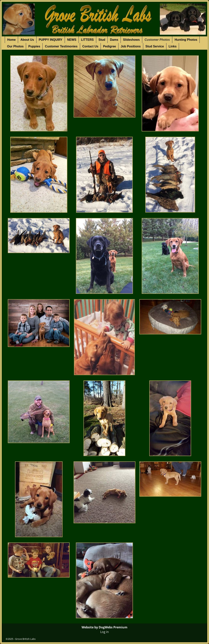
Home (11, 40)
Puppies (34, 46)
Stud (102, 40)
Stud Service (155, 46)
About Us (27, 40)
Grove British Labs (25, 639)
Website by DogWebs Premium (104, 627)
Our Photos (15, 46)
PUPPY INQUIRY (51, 40)
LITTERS (87, 40)
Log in (104, 632)
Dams (114, 40)
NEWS (72, 40)
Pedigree (110, 46)
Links (173, 46)
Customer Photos (157, 40)
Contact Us (90, 46)
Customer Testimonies (61, 46)
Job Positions (131, 46)
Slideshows (131, 40)
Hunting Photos (186, 40)
